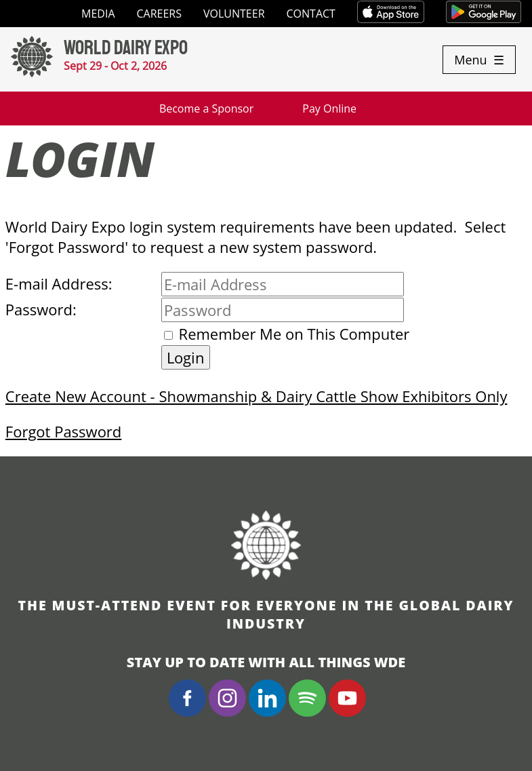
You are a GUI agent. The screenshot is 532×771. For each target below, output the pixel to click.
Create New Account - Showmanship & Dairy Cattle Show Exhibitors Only (257, 396)
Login (186, 357)
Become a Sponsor (206, 108)
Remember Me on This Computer (294, 334)
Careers (160, 14)
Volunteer (234, 14)
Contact (311, 14)
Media (98, 14)
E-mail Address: (59, 283)
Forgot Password (63, 431)
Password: (41, 309)
